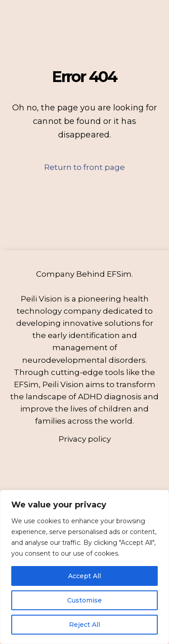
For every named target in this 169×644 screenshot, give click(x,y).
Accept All (84, 576)
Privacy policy (85, 439)
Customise (84, 600)
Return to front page (84, 167)
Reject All (84, 625)
